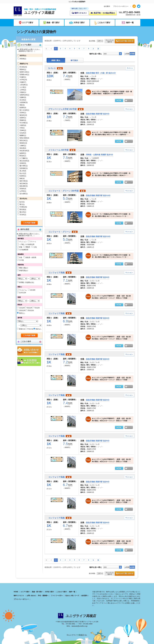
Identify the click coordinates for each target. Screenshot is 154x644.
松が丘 (22, 173)
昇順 (127, 54)
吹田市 (22, 56)
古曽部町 (23, 102)
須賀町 (22, 118)
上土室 (22, 87)
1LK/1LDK (23, 293)
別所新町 (23, 168)
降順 (132, 54)
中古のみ (30, 329)
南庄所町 (23, 184)
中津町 (22, 207)
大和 (21, 128)
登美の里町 (23, 138)
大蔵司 (22, 125)
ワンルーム (23, 290)
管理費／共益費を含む (27, 282)
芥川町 (22, 67)
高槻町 (22, 120)
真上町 (22, 171)
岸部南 (22, 59)
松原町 (22, 176)
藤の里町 (23, 166)
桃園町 (22, 135)
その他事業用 (24, 250)
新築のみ (22, 329)
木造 (21, 257)
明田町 (22, 69)
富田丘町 (23, 141)
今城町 (22, 77)
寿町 (21, 105)
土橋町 (22, 146)
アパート (33, 242)
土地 (35, 247)
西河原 (22, 210)
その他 (21, 260)
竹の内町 (23, 123)
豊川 (21, 204)
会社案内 (107, 6)
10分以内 (22, 310)
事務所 (28, 247)
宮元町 (22, 215)
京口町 (22, 100)
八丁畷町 (23, 158)
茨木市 (22, 199)
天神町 (22, 130)
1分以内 (22, 308)
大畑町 (22, 82)
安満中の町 (23, 72)
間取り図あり (24, 268)
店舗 (21, 247)
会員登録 (29, 361)
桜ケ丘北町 (23, 110)
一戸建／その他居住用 (27, 244)
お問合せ (29, 351)
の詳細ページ (119, 101)
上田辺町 (23, 85)
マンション (23, 242)
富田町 (22, 143)
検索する (29, 223)
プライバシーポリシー (121, 6)
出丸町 (22, 133)
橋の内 (22, 212)
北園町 (22, 97)
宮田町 (22, 189)
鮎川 (21, 202)
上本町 (22, 90)
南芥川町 (23, 181)
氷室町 (22, 163)
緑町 (21, 178)
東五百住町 (23, 161)
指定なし (22, 313)
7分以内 (37, 308)
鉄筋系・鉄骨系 (31, 257)
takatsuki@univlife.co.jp (80, 626)
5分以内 (29, 308)
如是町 (22, 153)
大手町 (22, 80)
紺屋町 (22, 108)
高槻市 (22, 64)
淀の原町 (23, 194)
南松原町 (23, 186)
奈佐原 (22, 148)
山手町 (22, 191)
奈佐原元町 (23, 151)
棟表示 (74, 60)
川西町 (22, 92)
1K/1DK (33, 290)
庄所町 (22, 113)
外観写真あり (24, 271)
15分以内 (31, 310)
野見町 (22, 156)
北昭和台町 (23, 95)
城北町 (22, 115)
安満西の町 (23, 75)
